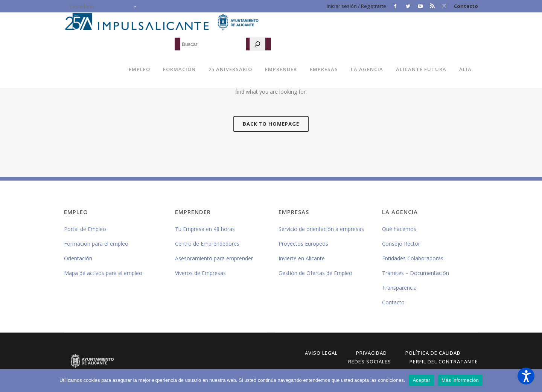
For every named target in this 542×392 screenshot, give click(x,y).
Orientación (78, 258)
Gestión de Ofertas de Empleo (315, 273)
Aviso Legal (321, 353)
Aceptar (421, 380)
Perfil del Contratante (444, 362)
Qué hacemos (399, 229)
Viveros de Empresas (200, 273)
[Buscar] (257, 44)
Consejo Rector (401, 244)
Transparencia (399, 288)
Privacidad (371, 353)
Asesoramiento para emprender (214, 258)
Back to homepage (271, 124)
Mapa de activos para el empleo (103, 273)
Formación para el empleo (96, 244)
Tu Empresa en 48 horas (205, 229)
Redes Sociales (370, 362)
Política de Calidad (433, 353)
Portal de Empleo (85, 229)
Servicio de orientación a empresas (321, 229)
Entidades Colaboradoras (413, 258)
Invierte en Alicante (302, 258)
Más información (460, 380)
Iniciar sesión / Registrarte (356, 6)
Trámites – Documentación (416, 273)
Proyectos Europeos (303, 244)
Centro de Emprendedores (207, 244)
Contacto (466, 6)
